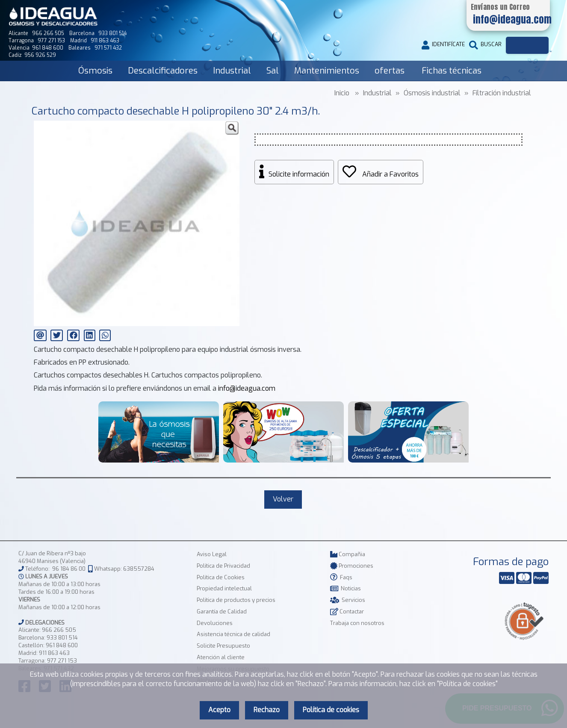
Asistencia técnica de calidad (233, 634)
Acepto (219, 710)
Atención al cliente (221, 657)
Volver (283, 499)
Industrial (232, 71)
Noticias (346, 588)
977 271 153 (62, 661)
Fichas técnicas (452, 71)
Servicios (348, 600)
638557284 (139, 569)
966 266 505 (59, 630)
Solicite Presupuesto (223, 646)
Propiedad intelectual (224, 588)
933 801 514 (62, 638)
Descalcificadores (163, 71)
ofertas (390, 71)
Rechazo (267, 710)
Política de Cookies (221, 577)
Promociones (352, 566)
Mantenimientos (327, 71)
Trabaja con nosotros (357, 623)
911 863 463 (54, 653)
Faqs (341, 577)
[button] (232, 128)
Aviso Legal (212, 554)
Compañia (348, 554)
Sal (273, 71)
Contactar (347, 612)
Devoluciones (215, 623)
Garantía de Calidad (222, 612)
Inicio (342, 93)
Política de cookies (331, 710)
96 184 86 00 (69, 569)
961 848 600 (62, 645)
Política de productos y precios (236, 600)
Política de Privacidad (223, 566)
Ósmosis (95, 71)
